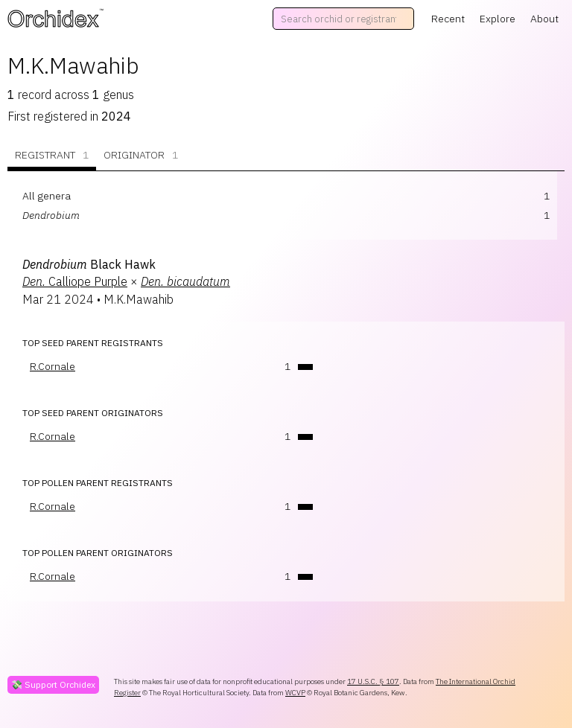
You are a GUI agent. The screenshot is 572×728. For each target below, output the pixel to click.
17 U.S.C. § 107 (373, 681)
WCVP (295, 693)
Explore (498, 19)
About (544, 19)
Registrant (52, 155)
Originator (141, 155)
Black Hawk (89, 264)
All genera (47, 196)
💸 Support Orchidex (53, 684)
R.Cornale (53, 366)
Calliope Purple (75, 281)
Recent (448, 19)
